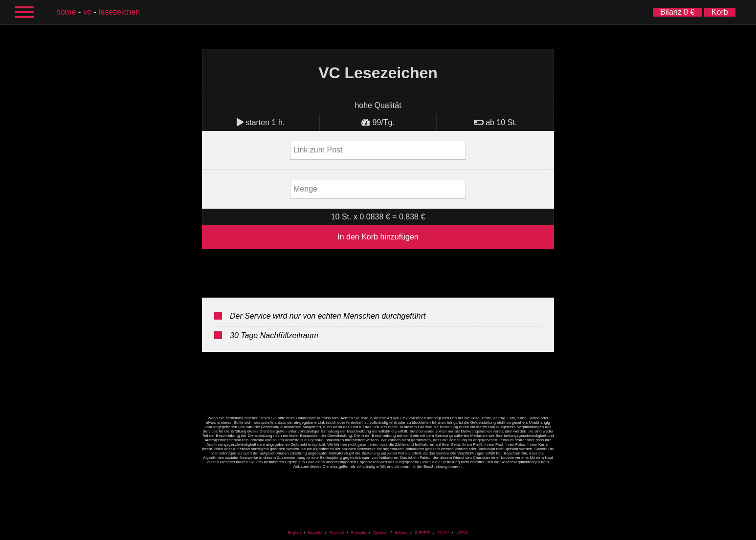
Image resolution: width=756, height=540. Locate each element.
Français (359, 532)
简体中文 (422, 532)
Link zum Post (318, 150)
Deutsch (380, 532)
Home (66, 12)
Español (315, 532)
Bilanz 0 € (677, 12)
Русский (336, 532)
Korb (720, 12)
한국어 (443, 532)
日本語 (462, 532)
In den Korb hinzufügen (378, 237)
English (294, 532)
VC (87, 12)
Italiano (401, 532)
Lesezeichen (120, 12)
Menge (305, 189)
